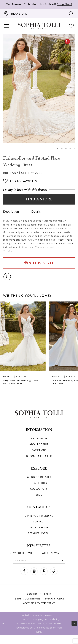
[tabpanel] (39, 88)
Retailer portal (39, 540)
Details (36, 214)
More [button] (10, 254)
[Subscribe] (67, 568)
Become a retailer (39, 463)
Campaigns (39, 457)
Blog (39, 501)
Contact (39, 528)
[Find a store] (15, 14)
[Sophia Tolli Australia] (39, 26)
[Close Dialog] (3, 633)
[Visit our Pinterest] (45, 580)
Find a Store (39, 201)
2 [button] (61, 149)
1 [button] (57, 149)
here (39, 641)
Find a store (39, 445)
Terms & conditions (27, 608)
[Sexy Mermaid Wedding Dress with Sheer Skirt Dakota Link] (23, 352)
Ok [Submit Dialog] (74, 633)
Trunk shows (39, 534)
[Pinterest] (67, 42)
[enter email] (39, 568)
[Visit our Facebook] (22, 580)
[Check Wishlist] (72, 26)
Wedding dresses (39, 484)
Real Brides (39, 490)
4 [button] (70, 149)
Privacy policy (55, 608)
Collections (39, 496)
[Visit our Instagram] (33, 580)
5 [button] (74, 149)
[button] (6, 26)
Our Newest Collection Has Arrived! (39, 4)
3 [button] (65, 149)
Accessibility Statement (39, 613)
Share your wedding (39, 523)
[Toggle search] (72, 14)
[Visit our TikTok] (56, 580)
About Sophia (39, 451)
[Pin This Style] (39, 268)
